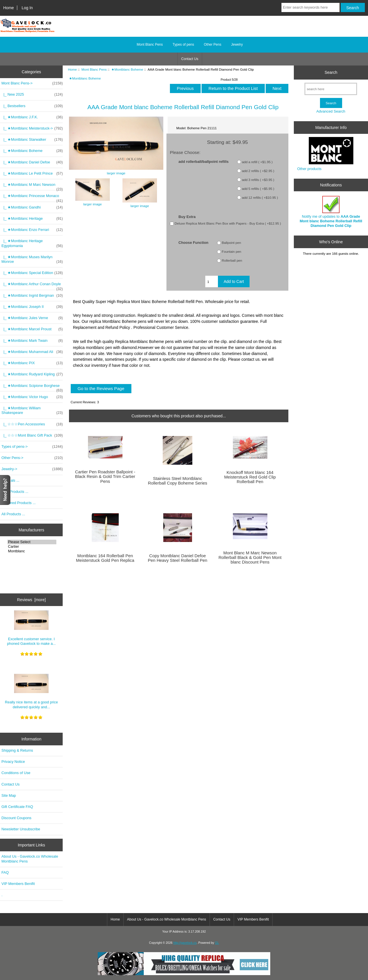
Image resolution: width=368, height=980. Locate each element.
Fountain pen (231, 252)
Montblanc (32, 551)
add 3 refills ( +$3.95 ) (258, 180)
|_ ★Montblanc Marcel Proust (32, 329)
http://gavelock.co (185, 943)
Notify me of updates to (331, 212)
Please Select (32, 542)
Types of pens (183, 45)
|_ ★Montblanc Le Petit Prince (32, 173)
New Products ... (15, 492)
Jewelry (237, 45)
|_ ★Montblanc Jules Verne (32, 318)
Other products (309, 169)
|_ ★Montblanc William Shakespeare (32, 410)
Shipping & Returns (17, 750)
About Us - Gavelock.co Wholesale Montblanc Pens (30, 859)
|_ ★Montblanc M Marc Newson (32, 186)
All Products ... (13, 514)
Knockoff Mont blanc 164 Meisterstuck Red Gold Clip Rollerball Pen (250, 477)
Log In (27, 8)
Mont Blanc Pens (94, 69)
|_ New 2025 (32, 94)
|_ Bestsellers (32, 106)
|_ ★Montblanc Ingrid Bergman (32, 296)
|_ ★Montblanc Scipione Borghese (32, 387)
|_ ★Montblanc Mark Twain (32, 341)
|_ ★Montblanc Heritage (32, 219)
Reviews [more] (31, 600)
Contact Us (190, 59)
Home (8, 8)
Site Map (9, 795)
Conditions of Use (16, 773)
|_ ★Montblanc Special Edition (32, 273)
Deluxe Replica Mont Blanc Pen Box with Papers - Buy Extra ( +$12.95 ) (228, 223)
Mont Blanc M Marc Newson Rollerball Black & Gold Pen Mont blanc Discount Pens (250, 557)
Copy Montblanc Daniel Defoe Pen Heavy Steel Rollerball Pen (178, 558)
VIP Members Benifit (18, 884)
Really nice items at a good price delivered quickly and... (31, 691)
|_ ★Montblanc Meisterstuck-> (32, 128)
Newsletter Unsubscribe (21, 829)
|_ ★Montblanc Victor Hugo (32, 397)
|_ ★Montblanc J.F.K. (32, 117)
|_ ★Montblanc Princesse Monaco (32, 197)
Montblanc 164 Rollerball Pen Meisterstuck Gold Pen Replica (105, 558)
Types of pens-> (32, 447)
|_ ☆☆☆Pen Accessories (32, 424)
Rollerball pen (232, 261)
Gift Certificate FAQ (17, 807)
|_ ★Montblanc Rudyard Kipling (32, 374)
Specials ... (10, 480)
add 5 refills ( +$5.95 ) (258, 189)
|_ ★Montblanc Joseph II (32, 307)
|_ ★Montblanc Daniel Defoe (32, 162)
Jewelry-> (32, 469)
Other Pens (213, 45)
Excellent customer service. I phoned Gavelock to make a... (31, 628)
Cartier (32, 547)
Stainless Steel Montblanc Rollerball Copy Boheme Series (178, 481)
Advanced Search (331, 111)
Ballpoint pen (231, 243)
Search (331, 72)
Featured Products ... (19, 503)
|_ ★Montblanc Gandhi (32, 207)
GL (217, 943)
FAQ (5, 872)
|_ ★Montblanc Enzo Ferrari (32, 230)
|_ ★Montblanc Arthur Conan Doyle (32, 285)
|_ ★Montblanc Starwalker (32, 140)
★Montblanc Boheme (127, 69)
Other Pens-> (32, 458)
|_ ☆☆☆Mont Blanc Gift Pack (32, 435)
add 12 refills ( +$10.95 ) (260, 197)
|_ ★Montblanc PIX (32, 363)
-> (32, 83)
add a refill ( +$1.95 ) (257, 162)
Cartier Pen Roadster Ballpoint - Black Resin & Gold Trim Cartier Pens (105, 477)
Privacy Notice (13, 762)
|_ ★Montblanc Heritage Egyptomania (32, 243)
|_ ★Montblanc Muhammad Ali (32, 352)
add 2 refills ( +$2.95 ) (258, 171)
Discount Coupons (16, 818)
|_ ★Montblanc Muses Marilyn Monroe (32, 259)
